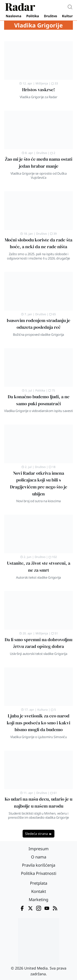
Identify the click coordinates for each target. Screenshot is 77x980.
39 (53, 234)
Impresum (39, 849)
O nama (39, 857)
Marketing (38, 900)
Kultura (68, 16)
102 (53, 557)
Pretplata (39, 883)
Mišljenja (42, 83)
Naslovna (14, 16)
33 (55, 83)
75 (52, 390)
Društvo (51, 16)
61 (54, 793)
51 (55, 633)
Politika (33, 16)
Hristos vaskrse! (38, 90)
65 (53, 314)
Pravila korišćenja (39, 865)
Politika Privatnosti (39, 873)
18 (52, 467)
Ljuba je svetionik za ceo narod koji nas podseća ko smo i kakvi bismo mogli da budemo (38, 723)
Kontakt (39, 891)
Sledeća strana (38, 834)
